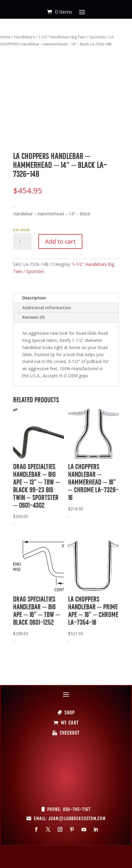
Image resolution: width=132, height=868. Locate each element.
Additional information (47, 308)
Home (5, 37)
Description (34, 298)
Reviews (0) (33, 317)
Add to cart (60, 241)
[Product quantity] (22, 242)
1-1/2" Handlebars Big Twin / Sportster (72, 37)
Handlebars (24, 37)
